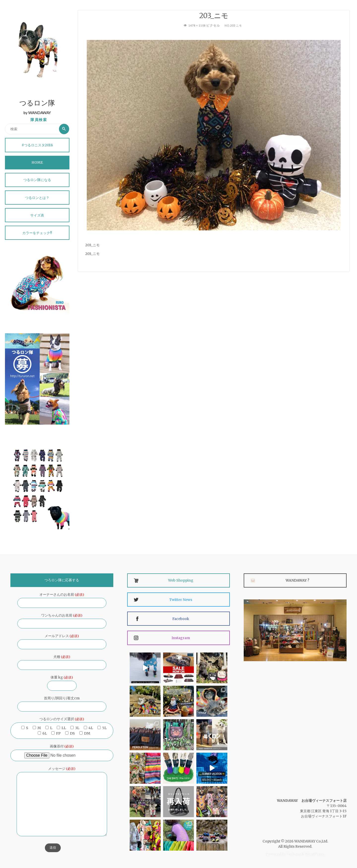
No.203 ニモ (235, 25)
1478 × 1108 (197, 25)
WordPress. (315, 854)
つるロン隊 (37, 104)
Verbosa (293, 854)
